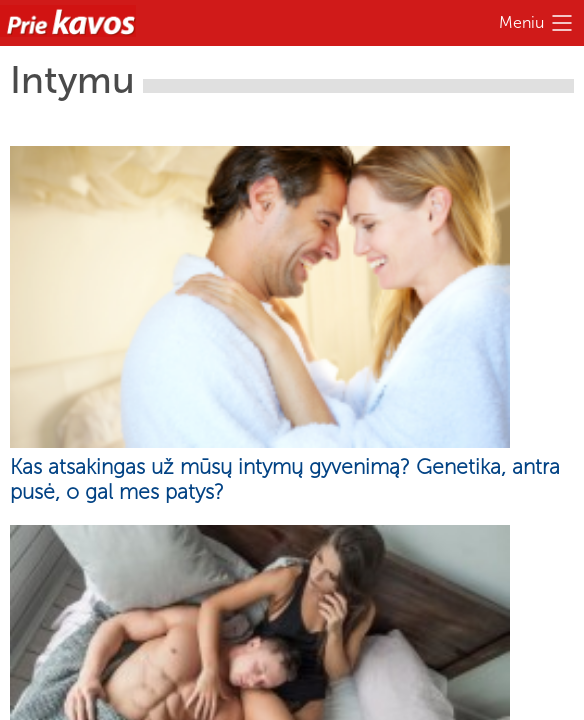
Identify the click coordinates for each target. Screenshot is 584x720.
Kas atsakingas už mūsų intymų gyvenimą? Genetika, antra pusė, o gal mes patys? (285, 479)
